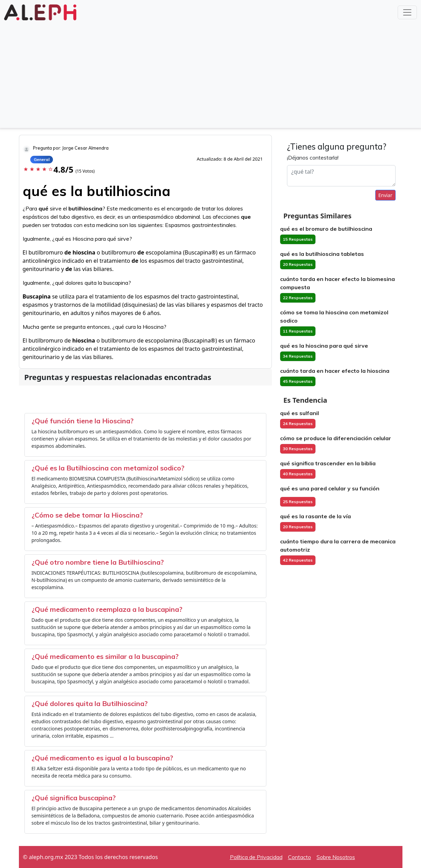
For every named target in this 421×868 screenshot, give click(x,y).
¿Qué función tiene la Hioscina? (83, 421)
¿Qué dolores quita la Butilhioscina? (90, 703)
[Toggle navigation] (407, 12)
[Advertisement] (211, 74)
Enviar (385, 195)
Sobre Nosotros (336, 857)
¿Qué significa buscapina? (74, 798)
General (42, 159)
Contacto (300, 857)
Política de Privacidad (256, 857)
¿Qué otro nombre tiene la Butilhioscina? (98, 562)
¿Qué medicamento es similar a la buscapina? (105, 656)
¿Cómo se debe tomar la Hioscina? (87, 515)
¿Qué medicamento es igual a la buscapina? (102, 758)
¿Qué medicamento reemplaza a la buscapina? (107, 609)
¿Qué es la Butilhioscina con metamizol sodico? (108, 468)
